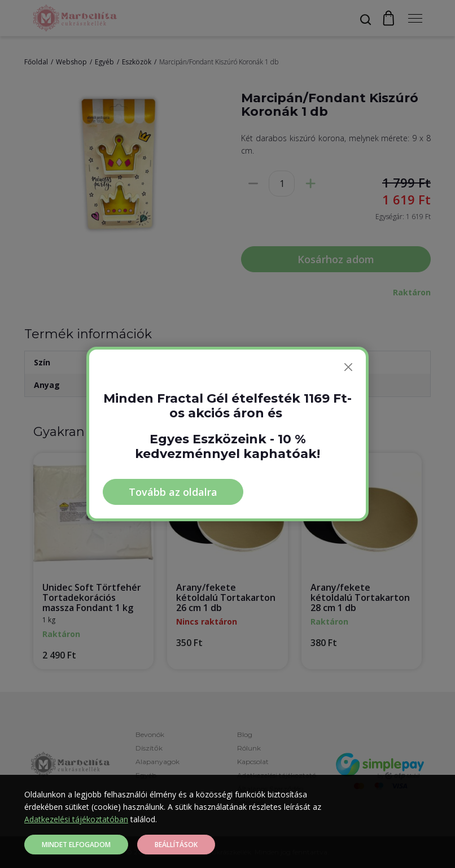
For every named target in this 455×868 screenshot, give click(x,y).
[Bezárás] (348, 367)
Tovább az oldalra (173, 492)
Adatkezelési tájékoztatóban (76, 819)
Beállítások (176, 845)
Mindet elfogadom (76, 845)
